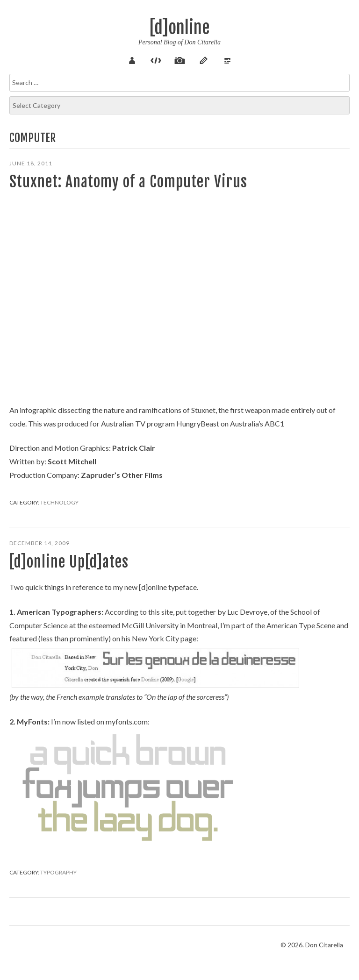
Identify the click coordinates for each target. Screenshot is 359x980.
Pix (179, 59)
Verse (227, 59)
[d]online (179, 28)
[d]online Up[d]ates (69, 562)
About (132, 59)
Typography (58, 872)
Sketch (203, 59)
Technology (59, 502)
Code (156, 59)
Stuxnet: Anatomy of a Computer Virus (128, 182)
